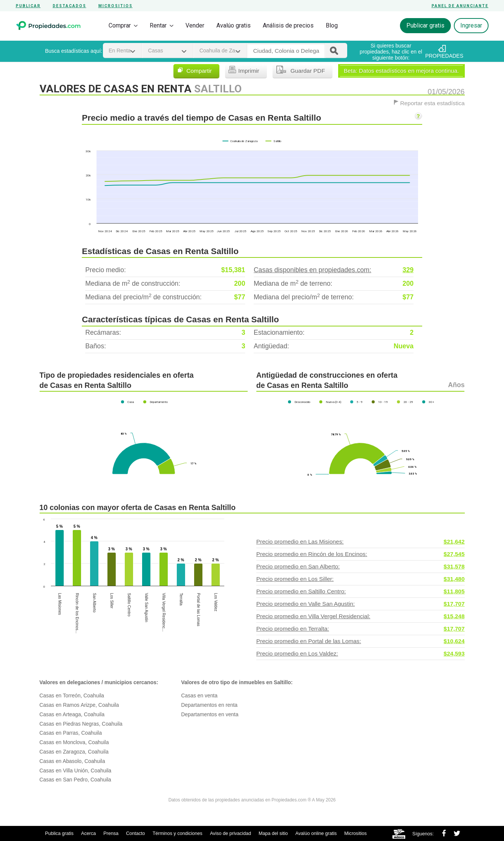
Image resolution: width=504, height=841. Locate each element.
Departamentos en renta (209, 705)
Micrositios (116, 6)
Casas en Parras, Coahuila (71, 733)
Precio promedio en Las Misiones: (361, 542)
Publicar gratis (425, 25)
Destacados (70, 6)
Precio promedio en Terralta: (361, 629)
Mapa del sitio (273, 833)
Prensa (111, 833)
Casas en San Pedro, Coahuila (75, 780)
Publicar (28, 6)
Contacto (135, 833)
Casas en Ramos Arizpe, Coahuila (79, 705)
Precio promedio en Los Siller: (361, 579)
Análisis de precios (288, 25)
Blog (332, 25)
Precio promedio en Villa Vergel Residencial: (361, 616)
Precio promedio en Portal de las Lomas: (361, 641)
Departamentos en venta (210, 714)
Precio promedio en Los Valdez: (361, 654)
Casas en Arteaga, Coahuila (72, 714)
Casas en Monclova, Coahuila (74, 742)
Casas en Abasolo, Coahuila (72, 761)
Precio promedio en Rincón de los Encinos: (361, 554)
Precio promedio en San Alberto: (361, 567)
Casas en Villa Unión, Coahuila (76, 771)
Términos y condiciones (178, 833)
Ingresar (471, 25)
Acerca (88, 833)
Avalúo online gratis (316, 833)
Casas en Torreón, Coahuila (72, 695)
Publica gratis (60, 833)
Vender (195, 25)
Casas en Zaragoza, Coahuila (74, 752)
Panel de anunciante (460, 6)
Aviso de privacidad (231, 833)
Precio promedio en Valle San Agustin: (361, 604)
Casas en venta (199, 695)
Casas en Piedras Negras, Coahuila (81, 724)
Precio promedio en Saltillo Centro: (361, 591)
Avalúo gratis (234, 25)
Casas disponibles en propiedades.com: (334, 270)
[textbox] (286, 51)
